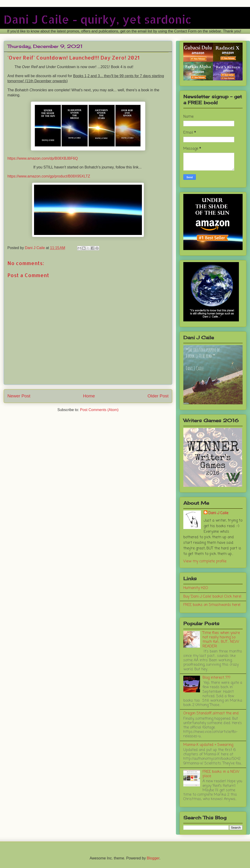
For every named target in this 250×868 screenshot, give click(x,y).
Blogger (153, 858)
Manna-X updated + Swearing (208, 745)
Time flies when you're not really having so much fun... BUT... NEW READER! (221, 640)
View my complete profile (205, 561)
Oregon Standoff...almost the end (211, 713)
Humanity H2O (196, 588)
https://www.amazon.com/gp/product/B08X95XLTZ (49, 176)
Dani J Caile (218, 513)
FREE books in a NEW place (221, 774)
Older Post (158, 396)
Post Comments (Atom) (99, 410)
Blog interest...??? (216, 678)
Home (89, 396)
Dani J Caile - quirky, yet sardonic (98, 19)
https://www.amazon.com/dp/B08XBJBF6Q (43, 158)
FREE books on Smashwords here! (212, 605)
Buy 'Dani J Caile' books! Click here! (212, 597)
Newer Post (19, 396)
